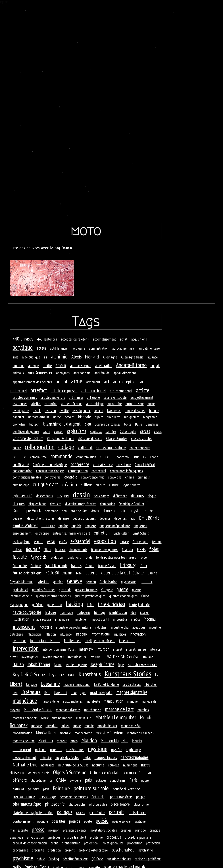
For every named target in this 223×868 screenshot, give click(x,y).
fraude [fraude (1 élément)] (90, 566)
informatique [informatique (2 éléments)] (100, 634)
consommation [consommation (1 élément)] (22, 471)
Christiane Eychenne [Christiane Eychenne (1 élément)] (61, 438)
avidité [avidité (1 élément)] (64, 411)
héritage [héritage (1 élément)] (100, 612)
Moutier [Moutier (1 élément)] (137, 741)
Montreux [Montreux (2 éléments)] (46, 741)
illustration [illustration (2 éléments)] (21, 619)
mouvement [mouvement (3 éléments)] (22, 749)
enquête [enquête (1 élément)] (90, 526)
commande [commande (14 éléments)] (62, 456)
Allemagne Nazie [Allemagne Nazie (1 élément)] (132, 357)
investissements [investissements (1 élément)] (53, 657)
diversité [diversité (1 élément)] (56, 504)
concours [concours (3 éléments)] (139, 457)
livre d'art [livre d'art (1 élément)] (61, 692)
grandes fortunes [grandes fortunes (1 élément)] (44, 590)
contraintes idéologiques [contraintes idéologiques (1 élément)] (126, 471)
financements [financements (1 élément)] (78, 549)
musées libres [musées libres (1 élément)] (75, 750)
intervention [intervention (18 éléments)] (26, 648)
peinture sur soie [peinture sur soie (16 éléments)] (91, 788)
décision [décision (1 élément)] (18, 518)
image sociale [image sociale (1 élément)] (42, 619)
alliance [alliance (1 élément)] (153, 357)
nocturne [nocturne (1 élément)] (98, 765)
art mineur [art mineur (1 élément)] (76, 397)
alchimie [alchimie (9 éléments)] (59, 356)
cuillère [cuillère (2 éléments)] (86, 485)
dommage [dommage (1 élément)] (51, 511)
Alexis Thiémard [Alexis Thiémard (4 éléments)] (85, 357)
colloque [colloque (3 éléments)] (19, 457)
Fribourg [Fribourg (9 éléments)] (128, 565)
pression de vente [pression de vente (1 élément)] (75, 830)
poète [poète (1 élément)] (88, 821)
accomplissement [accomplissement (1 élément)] (104, 339)
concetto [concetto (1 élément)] (123, 457)
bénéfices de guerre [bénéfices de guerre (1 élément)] (26, 431)
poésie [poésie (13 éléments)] (102, 820)
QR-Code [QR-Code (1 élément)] (97, 859)
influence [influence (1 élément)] (66, 634)
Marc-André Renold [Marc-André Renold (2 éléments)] (38, 710)
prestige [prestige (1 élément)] (126, 830)
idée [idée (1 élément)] (133, 612)
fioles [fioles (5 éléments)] (154, 549)
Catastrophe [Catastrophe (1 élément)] (128, 431)
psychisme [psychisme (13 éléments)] (23, 858)
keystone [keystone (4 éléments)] (56, 675)
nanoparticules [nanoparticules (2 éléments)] (106, 757)
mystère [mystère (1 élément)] (117, 750)
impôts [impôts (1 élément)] (136, 619)
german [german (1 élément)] (91, 582)
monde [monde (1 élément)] (89, 726)
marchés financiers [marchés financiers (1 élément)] (25, 718)
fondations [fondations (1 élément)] (74, 557)
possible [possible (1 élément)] (43, 821)
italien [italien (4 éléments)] (18, 664)
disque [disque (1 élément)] (152, 496)
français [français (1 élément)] (76, 566)
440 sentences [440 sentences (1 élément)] (47, 339)
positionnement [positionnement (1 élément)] (23, 821)
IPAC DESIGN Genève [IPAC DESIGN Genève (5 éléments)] (122, 657)
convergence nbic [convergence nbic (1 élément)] (93, 477)
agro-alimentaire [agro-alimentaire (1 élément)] (123, 348)
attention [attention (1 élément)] (51, 404)
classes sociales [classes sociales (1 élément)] (142, 438)
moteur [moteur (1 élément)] (62, 741)
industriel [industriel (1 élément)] (101, 627)
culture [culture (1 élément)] (100, 485)
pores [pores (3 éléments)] (81, 812)
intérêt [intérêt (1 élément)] (118, 649)
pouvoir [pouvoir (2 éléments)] (75, 821)
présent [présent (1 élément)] (70, 850)
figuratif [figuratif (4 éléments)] (33, 549)
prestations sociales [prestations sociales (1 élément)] (104, 830)
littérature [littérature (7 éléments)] (31, 692)
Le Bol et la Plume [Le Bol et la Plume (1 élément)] (107, 684)
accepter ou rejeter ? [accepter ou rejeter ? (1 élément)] (75, 339)
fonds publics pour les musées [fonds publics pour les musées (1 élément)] (116, 557)
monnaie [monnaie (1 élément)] (65, 733)
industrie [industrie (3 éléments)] (45, 627)
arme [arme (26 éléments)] (77, 381)
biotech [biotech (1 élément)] (34, 424)
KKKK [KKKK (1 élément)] (71, 675)
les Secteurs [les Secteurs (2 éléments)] (132, 684)
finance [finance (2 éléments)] (60, 549)
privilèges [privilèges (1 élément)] (54, 837)
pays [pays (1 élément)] (46, 789)
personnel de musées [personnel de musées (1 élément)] (74, 797)
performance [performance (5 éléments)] (24, 796)
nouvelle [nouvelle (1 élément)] (114, 765)
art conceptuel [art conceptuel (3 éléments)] (125, 382)
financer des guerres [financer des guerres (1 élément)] (105, 549)
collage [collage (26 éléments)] (66, 447)
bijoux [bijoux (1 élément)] (99, 417)
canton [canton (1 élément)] (59, 431)
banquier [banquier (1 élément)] (18, 417)
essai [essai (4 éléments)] (51, 541)
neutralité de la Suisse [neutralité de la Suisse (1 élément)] (73, 765)
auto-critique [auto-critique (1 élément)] (95, 404)
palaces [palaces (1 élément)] (101, 780)
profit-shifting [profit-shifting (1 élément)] (71, 843)
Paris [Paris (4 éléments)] (133, 780)
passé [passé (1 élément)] (145, 780)
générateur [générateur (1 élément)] (55, 605)
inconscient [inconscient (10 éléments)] (24, 627)
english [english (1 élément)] (76, 526)
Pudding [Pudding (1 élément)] (54, 859)
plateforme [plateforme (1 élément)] (141, 804)
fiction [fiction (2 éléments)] (17, 549)
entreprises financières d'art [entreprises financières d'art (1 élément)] (71, 533)
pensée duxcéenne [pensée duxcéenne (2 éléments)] (126, 789)
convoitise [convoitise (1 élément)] (115, 477)
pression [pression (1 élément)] (54, 830)
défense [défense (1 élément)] (63, 518)
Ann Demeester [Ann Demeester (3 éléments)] (40, 373)
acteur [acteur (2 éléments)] (41, 348)
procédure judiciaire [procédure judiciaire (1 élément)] (138, 837)
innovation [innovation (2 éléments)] (138, 634)
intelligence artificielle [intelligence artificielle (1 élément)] (100, 641)
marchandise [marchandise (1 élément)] (93, 710)
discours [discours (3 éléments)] (137, 495)
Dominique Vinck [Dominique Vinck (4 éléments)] (27, 510)
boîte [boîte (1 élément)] (128, 424)
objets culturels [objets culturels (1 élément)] (39, 773)
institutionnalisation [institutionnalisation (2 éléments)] (45, 641)
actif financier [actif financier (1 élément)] (59, 348)
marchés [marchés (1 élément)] (143, 710)
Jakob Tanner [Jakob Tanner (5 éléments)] (39, 664)
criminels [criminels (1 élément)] (144, 477)
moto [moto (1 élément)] (74, 741)
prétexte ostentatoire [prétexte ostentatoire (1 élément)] (93, 850)
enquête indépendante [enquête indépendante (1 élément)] (115, 526)
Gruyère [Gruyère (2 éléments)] (107, 590)
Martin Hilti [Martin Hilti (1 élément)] (84, 718)
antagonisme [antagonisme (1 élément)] (82, 373)
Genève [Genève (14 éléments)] (74, 581)
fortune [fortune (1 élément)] (36, 566)
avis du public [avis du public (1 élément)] (82, 411)
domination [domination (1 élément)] (108, 504)
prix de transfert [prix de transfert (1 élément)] (75, 837)
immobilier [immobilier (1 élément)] (80, 619)
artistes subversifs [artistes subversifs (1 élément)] (53, 397)
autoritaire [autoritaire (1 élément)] (115, 404)
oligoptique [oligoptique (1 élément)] (38, 780)
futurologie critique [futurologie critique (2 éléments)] (27, 573)
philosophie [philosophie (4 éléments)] (55, 804)
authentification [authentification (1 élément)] (72, 404)
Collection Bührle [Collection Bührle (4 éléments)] (111, 447)
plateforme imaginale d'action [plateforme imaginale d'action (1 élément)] (33, 813)
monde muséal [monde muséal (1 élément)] (131, 726)
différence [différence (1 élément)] (120, 496)
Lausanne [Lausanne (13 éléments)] (50, 684)
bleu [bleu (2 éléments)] (88, 424)
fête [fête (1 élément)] (79, 573)
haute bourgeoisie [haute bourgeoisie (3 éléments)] (27, 612)
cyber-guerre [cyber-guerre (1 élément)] (132, 485)
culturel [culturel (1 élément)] (114, 485)
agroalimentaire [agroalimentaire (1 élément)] (149, 348)
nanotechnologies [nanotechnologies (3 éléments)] (135, 757)
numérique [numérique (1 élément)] (130, 765)
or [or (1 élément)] (51, 780)
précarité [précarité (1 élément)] (38, 850)
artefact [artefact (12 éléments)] (39, 390)
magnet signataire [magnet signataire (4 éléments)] (132, 692)
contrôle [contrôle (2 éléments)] (71, 477)
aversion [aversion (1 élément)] (50, 411)
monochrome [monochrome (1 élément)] (83, 733)
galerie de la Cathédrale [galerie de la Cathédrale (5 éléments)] (122, 573)
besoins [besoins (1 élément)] (70, 417)
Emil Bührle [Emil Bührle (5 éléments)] (149, 518)
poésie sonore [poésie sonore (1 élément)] (121, 821)
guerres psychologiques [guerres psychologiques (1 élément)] (90, 596)
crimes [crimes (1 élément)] (130, 477)
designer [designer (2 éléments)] (63, 496)
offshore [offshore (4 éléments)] (20, 780)
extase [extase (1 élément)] (124, 542)
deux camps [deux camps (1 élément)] (102, 496)
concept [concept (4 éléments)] (106, 457)
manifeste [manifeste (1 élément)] (93, 701)
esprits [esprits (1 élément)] (39, 542)
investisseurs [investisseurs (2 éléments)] (77, 657)
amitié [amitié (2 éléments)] (47, 365)
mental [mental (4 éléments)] (52, 725)
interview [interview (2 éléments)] (86, 649)
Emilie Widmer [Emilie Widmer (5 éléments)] (25, 525)
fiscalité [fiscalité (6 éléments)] (20, 557)
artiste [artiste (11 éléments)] (143, 390)
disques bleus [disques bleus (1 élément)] (37, 504)
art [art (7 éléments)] (107, 381)
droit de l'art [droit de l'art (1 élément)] (79, 511)
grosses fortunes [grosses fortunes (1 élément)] (86, 590)
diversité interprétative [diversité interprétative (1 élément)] (81, 504)
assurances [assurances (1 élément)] (20, 404)
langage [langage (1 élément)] (32, 684)
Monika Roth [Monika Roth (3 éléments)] (46, 733)
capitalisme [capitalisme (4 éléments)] (77, 431)
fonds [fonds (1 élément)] (88, 557)
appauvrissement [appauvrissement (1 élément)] (125, 373)
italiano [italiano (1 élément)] (148, 657)
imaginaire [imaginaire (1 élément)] (62, 619)
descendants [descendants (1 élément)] (45, 496)
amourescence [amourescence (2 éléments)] (81, 365)
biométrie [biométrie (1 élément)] (19, 424)
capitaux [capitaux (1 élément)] (96, 431)
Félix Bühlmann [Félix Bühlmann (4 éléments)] (59, 573)
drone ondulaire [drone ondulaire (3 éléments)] (115, 511)
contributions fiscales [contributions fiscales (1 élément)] (27, 477)
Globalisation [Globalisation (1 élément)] (108, 582)
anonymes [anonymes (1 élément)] (63, 373)
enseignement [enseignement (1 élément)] (22, 533)
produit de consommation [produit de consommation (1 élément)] (30, 843)
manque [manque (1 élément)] (132, 701)
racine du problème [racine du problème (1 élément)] (148, 859)
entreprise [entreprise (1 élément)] (42, 533)
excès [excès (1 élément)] (63, 542)
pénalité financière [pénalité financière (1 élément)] (75, 859)
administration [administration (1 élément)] (99, 348)
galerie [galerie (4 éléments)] (91, 573)
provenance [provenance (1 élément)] (20, 850)
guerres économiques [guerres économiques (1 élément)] (123, 596)
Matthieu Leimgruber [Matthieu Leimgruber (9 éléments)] (116, 717)
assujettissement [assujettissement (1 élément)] (142, 397)
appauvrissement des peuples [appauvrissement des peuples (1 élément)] (32, 382)
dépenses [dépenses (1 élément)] (120, 518)
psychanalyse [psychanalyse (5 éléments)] (123, 850)
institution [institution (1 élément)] (20, 641)
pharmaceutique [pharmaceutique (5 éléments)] (27, 804)
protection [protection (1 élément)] (153, 843)
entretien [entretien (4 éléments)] (102, 533)
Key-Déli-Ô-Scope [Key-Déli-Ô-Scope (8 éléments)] (29, 674)
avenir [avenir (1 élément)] (37, 411)
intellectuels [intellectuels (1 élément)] (73, 641)
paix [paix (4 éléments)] (89, 780)
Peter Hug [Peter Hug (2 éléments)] (99, 797)
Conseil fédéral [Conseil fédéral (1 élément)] (145, 465)
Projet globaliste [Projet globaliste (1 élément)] (112, 843)
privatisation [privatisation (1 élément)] (35, 837)
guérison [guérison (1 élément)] (38, 605)
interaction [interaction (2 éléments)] (127, 641)
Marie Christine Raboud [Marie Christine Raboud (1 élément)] (57, 718)
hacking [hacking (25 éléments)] (75, 604)
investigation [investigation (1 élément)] (30, 657)
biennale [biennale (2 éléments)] (85, 417)
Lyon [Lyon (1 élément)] (83, 692)
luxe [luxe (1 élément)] (74, 692)
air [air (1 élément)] (46, 357)
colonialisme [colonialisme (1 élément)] (38, 457)
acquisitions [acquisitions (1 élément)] (139, 339)
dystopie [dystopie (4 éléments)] (138, 510)
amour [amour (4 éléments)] (61, 365)
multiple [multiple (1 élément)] (41, 750)
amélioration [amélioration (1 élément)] (104, 366)
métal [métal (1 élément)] (87, 757)
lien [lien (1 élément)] (15, 692)
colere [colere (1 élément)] (17, 448)
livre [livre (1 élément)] (47, 692)
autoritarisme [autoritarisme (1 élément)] (135, 404)
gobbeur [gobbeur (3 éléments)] (146, 581)
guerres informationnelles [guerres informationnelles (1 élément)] (53, 596)
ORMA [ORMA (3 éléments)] (61, 780)
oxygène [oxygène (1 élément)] (76, 780)
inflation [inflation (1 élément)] (50, 634)
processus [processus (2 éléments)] (114, 837)
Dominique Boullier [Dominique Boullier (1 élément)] (132, 504)
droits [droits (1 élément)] (95, 511)
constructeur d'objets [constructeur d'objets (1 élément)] (50, 471)
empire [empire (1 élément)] (63, 526)
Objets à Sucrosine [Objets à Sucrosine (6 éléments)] (70, 772)
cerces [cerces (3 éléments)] (145, 431)
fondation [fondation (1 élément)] (56, 557)
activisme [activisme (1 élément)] (79, 348)
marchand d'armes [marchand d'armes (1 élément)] (68, 710)
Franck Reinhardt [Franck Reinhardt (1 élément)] (56, 566)
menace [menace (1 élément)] (37, 726)
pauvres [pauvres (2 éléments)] (34, 789)
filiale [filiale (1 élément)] (47, 549)
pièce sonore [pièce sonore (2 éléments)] (120, 804)
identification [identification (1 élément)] (118, 612)
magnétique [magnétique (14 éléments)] (25, 700)
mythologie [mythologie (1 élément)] (133, 750)
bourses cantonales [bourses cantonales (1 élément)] (108, 424)
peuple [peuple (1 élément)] (141, 797)
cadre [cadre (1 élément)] (46, 431)
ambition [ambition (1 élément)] (19, 366)
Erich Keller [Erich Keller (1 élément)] (121, 533)
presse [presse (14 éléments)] (38, 829)
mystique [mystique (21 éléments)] (98, 749)
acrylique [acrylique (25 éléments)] (23, 347)
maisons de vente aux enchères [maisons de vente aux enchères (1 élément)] (62, 701)
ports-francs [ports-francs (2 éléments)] (137, 812)
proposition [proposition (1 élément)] (135, 843)
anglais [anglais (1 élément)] (155, 366)
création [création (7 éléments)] (69, 484)
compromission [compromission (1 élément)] (86, 457)
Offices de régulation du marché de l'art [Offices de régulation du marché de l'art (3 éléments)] (122, 773)
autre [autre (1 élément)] (151, 404)
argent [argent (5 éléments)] (62, 382)
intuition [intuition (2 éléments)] (103, 649)
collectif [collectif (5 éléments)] (85, 447)
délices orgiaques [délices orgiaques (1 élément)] (84, 518)
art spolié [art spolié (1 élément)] (93, 397)
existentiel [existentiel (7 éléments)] (80, 541)
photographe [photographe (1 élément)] (77, 804)
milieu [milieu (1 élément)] (65, 726)
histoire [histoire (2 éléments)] (50, 612)
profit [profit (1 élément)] (54, 843)
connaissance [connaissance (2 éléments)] (103, 464)
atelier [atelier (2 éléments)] (36, 404)
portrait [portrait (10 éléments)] (116, 812)
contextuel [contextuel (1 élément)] (99, 471)
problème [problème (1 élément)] (96, 837)
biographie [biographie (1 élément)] (150, 417)
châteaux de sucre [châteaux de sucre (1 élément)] (90, 438)
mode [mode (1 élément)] (77, 726)
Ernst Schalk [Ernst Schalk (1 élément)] (141, 533)
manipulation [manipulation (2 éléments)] (113, 701)
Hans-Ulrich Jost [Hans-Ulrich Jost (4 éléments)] (112, 604)
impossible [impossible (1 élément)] (120, 619)
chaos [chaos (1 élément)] (158, 431)
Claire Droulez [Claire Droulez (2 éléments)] (117, 438)
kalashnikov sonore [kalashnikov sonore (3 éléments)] (143, 664)
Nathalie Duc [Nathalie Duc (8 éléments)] (25, 764)
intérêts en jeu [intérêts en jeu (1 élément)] (136, 649)
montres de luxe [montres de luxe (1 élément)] (24, 741)
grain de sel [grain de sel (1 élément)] (20, 590)
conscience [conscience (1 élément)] (124, 465)
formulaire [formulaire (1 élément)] (20, 566)
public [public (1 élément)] (41, 859)
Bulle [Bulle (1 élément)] (139, 424)
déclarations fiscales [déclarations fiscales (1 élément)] (41, 518)
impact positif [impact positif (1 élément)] (100, 619)
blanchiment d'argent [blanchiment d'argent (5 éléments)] (62, 424)
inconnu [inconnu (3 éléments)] (150, 619)
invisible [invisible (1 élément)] (95, 657)
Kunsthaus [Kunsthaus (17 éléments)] (90, 674)
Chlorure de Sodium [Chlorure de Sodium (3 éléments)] (28, 438)
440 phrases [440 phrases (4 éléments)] (23, 339)
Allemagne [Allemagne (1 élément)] (110, 357)
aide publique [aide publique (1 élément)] (31, 357)
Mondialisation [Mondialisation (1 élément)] (22, 733)
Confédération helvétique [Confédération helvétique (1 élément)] (50, 465)
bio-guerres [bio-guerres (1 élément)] (132, 417)
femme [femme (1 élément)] (157, 542)
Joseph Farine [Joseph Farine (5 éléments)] (102, 664)
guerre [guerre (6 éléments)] (122, 589)
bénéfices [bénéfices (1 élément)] (152, 424)
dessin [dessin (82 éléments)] (81, 494)
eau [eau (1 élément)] (133, 518)
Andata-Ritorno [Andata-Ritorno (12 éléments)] (131, 365)
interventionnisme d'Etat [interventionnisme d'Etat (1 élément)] (59, 649)
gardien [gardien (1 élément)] (58, 582)
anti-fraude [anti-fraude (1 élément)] (102, 373)
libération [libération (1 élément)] (151, 684)
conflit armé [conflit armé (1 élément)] (21, 465)
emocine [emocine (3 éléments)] (48, 525)
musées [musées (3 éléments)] (56, 749)
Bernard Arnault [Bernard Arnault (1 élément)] (39, 417)
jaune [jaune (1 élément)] (58, 665)
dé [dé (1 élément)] (151, 511)
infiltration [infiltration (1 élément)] (34, 634)
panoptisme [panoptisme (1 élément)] (118, 780)
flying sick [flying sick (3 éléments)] (38, 557)
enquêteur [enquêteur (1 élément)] (141, 526)
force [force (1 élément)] (143, 557)
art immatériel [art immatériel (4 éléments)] (94, 390)
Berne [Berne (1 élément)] (57, 417)
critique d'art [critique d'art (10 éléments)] (45, 484)
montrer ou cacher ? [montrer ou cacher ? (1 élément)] (140, 733)
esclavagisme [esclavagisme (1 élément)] (22, 542)
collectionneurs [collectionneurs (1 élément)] (140, 448)
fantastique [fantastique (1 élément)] (140, 542)
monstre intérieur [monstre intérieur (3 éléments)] (110, 733)
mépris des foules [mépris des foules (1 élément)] (67, 757)
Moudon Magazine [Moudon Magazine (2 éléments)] (114, 741)
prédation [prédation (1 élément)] (54, 850)
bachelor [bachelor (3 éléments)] (114, 410)
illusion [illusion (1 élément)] (145, 612)
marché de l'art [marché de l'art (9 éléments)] (119, 709)
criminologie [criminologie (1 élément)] (21, 485)
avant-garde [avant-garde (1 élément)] (21, 411)
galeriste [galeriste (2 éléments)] (43, 582)
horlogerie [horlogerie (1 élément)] (84, 612)
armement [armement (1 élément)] (93, 382)
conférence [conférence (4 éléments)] (80, 464)
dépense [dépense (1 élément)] (105, 518)
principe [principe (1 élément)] (141, 830)
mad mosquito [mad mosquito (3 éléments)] (101, 692)
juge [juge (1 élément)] (121, 665)
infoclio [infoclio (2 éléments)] (81, 634)
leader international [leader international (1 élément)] (77, 684)
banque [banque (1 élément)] (154, 411)
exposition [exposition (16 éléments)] (105, 541)
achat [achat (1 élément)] (124, 339)
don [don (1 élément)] (64, 511)
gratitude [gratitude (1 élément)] (65, 590)
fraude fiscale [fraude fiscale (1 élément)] (107, 566)
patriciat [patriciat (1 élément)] (18, 789)
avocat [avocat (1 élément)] (99, 411)
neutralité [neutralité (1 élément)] (48, 765)
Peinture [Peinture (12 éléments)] (61, 788)
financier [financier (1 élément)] (128, 549)
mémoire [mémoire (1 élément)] (46, 757)
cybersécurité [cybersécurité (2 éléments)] (23, 496)
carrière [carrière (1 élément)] (111, 431)
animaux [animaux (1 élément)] (18, 373)
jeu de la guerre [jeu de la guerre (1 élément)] (76, 665)
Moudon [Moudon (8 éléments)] (89, 740)
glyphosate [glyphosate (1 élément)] (128, 582)
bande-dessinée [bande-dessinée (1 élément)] (135, 411)
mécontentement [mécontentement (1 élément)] (24, 757)
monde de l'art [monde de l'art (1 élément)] (107, 726)
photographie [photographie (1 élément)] (98, 804)
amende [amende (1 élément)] (34, 366)
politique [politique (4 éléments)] (65, 812)
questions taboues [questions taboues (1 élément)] (119, 859)
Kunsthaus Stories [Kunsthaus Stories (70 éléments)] (128, 674)
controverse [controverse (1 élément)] (53, 477)
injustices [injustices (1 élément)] (120, 634)
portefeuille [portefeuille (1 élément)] (97, 813)
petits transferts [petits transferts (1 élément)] (121, 797)
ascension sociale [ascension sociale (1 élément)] (115, 397)
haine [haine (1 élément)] (91, 605)
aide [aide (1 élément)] (15, 357)
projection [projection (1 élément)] (91, 843)
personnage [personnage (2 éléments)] (47, 797)
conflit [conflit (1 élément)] (154, 457)
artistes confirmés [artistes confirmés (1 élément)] (25, 397)
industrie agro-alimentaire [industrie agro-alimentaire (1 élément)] (74, 627)
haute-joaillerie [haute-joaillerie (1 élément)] (139, 605)
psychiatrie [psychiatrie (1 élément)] (146, 850)
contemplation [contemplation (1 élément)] (78, 471)
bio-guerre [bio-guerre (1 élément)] (114, 417)
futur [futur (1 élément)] (144, 566)
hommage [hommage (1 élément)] (66, 612)
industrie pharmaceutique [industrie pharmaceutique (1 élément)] (128, 627)
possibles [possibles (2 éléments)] (59, 821)
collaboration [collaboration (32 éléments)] (40, 447)
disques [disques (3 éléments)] (19, 503)
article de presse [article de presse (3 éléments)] (64, 390)
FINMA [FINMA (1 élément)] (141, 549)
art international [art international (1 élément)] (121, 391)
